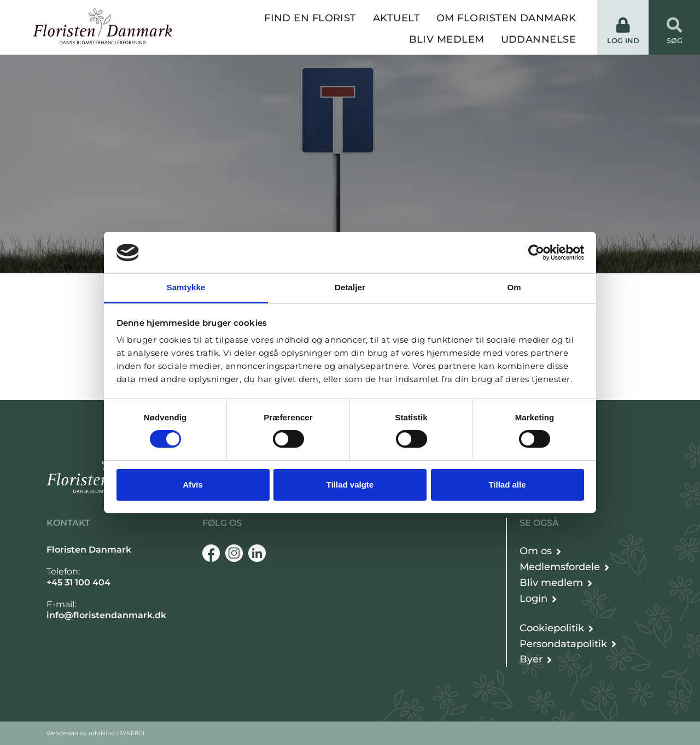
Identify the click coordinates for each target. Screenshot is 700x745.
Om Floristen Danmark (506, 18)
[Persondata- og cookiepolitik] (556, 629)
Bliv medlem (447, 39)
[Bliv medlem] (556, 583)
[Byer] (536, 660)
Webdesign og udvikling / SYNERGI (95, 733)
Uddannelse (539, 39)
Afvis (193, 485)
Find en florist (310, 18)
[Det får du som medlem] (564, 567)
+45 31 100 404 (78, 582)
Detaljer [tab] (350, 287)
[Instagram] (234, 553)
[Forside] (103, 26)
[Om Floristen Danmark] (540, 552)
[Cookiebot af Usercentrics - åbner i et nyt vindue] (536, 253)
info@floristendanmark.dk (106, 615)
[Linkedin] (257, 553)
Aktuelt (396, 18)
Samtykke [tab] (186, 287)
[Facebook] (211, 553)
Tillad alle (507, 485)
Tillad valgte (350, 485)
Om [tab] (514, 287)
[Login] (538, 599)
